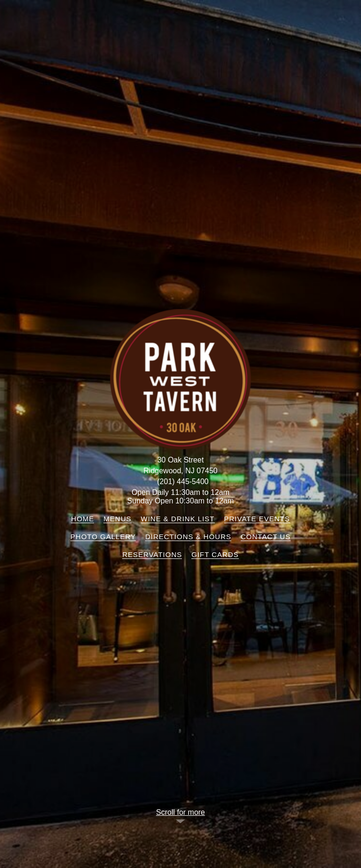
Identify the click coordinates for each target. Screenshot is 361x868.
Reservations (152, 554)
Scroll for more (180, 812)
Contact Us (266, 537)
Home (82, 519)
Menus (117, 519)
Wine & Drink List (178, 519)
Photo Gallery (103, 537)
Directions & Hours (188, 537)
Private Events (257, 519)
